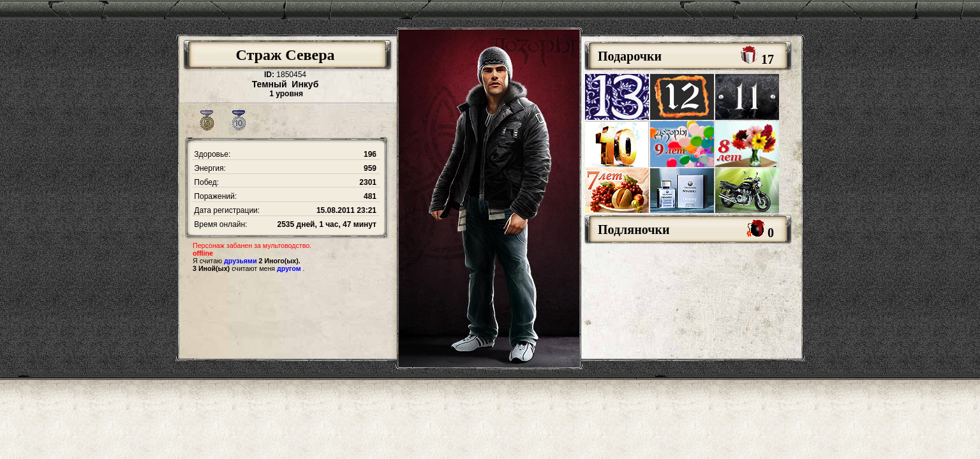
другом (289, 268)
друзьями (240, 261)
